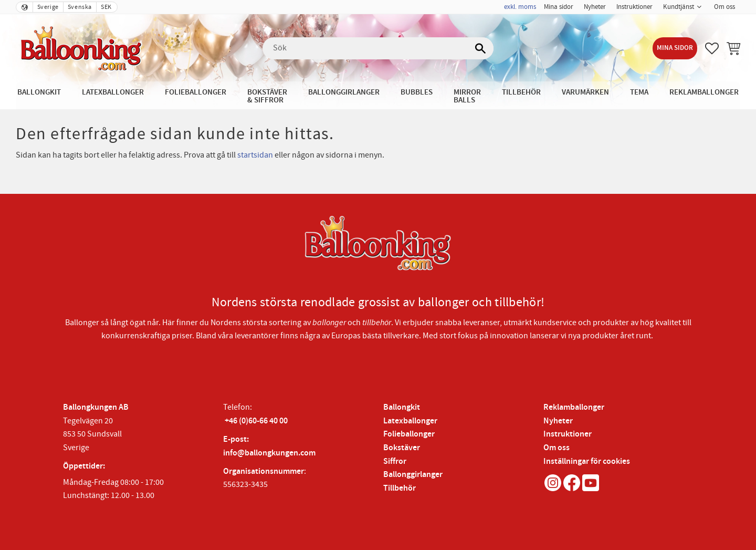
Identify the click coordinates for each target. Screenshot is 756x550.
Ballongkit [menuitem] (39, 92)
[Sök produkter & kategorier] (378, 48)
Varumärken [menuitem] (585, 92)
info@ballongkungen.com (269, 453)
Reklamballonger (574, 407)
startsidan (255, 155)
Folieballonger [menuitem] (196, 92)
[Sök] (480, 48)
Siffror (395, 461)
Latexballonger (410, 421)
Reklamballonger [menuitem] (704, 92)
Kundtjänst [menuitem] (679, 7)
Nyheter (558, 421)
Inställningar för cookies (587, 461)
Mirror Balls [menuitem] (467, 96)
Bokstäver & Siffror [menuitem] (267, 96)
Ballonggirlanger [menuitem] (344, 92)
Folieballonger (409, 434)
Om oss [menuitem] (724, 7)
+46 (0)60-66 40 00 (256, 421)
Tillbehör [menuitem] (521, 92)
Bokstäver (402, 448)
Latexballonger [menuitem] (113, 92)
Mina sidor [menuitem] (559, 7)
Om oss (556, 448)
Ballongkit (402, 407)
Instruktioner (568, 434)
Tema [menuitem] (639, 92)
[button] (712, 48)
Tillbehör (400, 488)
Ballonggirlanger (413, 475)
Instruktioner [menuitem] (634, 7)
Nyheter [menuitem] (595, 7)
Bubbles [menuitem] (417, 92)
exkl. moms (520, 7)
